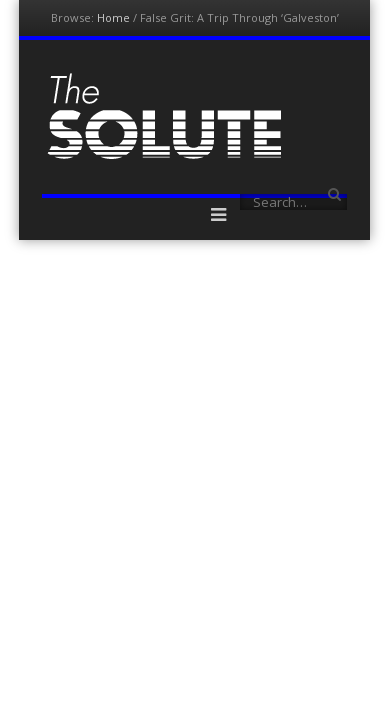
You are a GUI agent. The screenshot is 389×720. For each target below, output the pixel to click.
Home (113, 17)
